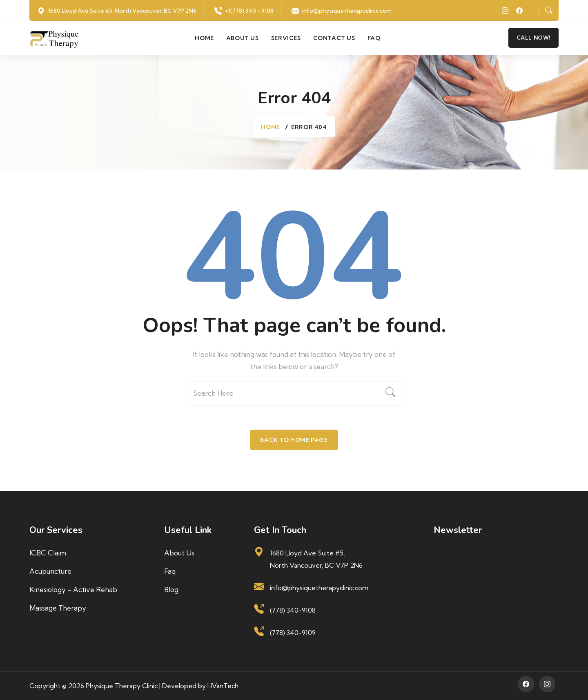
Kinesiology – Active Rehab (73, 590)
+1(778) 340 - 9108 (249, 11)
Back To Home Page (294, 440)
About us (243, 38)
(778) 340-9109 (293, 633)
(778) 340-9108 (293, 610)
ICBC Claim (48, 553)
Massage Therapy (58, 608)
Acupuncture (50, 571)
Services (286, 38)
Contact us (334, 38)
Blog (171, 590)
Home (204, 38)
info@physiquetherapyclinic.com (347, 11)
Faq (374, 38)
